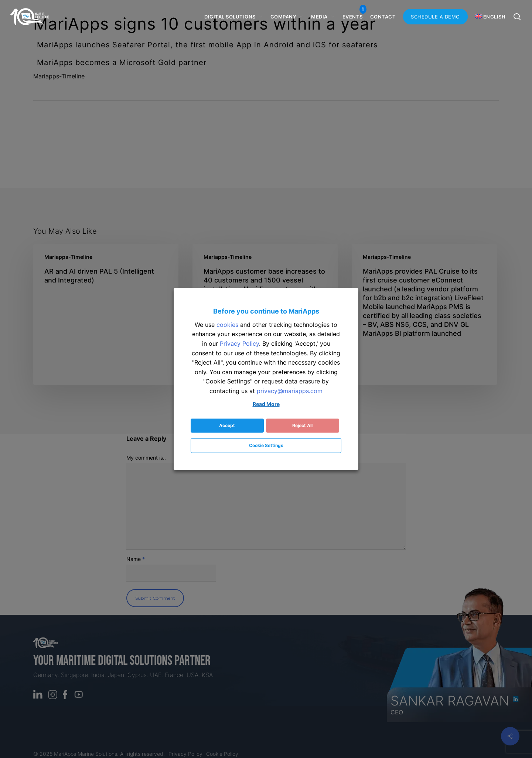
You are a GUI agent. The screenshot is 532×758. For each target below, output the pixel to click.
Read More (266, 404)
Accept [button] (227, 425)
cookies (227, 325)
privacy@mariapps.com (290, 391)
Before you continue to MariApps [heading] (266, 311)
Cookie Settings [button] (266, 445)
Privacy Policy (239, 344)
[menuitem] (492, 17)
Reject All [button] (302, 425)
